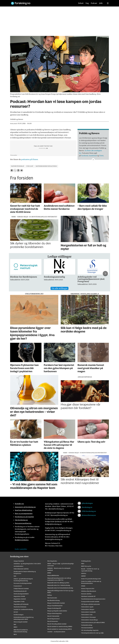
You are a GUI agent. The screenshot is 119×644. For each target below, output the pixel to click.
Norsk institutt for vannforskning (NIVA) (60, 629)
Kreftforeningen (19, 615)
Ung (87, 3)
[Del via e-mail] (22, 170)
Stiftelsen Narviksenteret (89, 591)
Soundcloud (93, 155)
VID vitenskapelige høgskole (90, 630)
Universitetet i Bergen (88, 609)
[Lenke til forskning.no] (42, 2)
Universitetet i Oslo (87, 615)
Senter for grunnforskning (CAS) (91, 579)
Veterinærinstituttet (87, 628)
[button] (105, 274)
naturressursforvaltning (46, 166)
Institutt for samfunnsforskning (23, 609)
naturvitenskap (18, 166)
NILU (15, 634)
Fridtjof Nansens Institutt (21, 589)
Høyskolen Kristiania (20, 607)
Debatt (81, 3)
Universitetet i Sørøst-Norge (89, 620)
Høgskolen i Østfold (20, 599)
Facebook (85, 155)
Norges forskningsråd (54, 608)
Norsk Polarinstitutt (53, 616)
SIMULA (84, 573)
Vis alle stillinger (59, 288)
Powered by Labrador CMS (59, 641)
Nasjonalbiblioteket (53, 575)
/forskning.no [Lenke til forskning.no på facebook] (87, 507)
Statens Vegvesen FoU (88, 589)
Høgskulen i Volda (19, 602)
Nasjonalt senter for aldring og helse (58, 583)
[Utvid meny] (108, 3)
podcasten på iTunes (30, 159)
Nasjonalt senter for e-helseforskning (59, 585)
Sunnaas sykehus (86, 594)
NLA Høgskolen (52, 561)
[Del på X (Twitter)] (15, 170)
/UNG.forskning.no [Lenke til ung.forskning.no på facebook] (89, 511)
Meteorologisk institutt (21, 622)
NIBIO (15, 627)
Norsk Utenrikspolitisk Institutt (57, 624)
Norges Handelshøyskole (55, 606)
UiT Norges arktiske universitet (91, 604)
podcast (30, 166)
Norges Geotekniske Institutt (56, 603)
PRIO (83, 564)
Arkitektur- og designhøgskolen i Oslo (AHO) (27, 564)
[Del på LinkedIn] (18, 170)
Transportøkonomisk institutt (90, 602)
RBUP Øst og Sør (86, 566)
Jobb (101, 3)
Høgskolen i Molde (19, 596)
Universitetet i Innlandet (88, 612)
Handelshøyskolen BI (20, 591)
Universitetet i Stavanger (89, 617)
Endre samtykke (21, 549)
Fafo (15, 576)
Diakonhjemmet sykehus (21, 569)
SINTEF (83, 576)
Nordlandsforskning (54, 600)
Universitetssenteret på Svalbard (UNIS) (93, 622)
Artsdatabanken (18, 566)
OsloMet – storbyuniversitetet (56, 632)
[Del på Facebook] (12, 170)
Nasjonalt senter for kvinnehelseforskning (60, 588)
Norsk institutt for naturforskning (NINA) (60, 626)
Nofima (50, 595)
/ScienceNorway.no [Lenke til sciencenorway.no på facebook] (89, 515)
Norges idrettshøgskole (55, 613)
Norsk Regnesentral (53, 619)
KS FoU (16, 612)
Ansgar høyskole (19, 561)
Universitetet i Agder (87, 607)
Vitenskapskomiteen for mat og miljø (92, 633)
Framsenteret (18, 586)
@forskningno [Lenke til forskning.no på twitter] (87, 503)
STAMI (83, 586)
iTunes (101, 155)
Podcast (94, 3)
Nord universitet (52, 598)
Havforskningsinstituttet (21, 594)
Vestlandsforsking (87, 625)
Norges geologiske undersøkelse (57, 611)
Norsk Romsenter (53, 621)
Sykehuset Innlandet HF (88, 596)
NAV (15, 624)
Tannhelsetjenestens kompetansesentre (93, 599)
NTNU (49, 573)
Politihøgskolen (86, 561)
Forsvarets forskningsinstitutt (23, 583)
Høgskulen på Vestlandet (21, 604)
